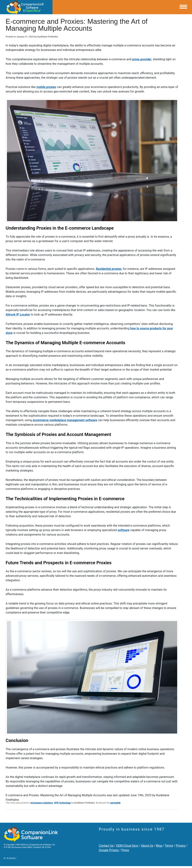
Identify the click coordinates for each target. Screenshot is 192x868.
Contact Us (106, 846)
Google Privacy (109, 850)
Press (125, 850)
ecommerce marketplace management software (65, 420)
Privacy (181, 846)
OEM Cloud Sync (127, 846)
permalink (115, 803)
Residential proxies (109, 269)
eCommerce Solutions (42, 803)
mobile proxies (46, 87)
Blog (159, 846)
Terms (169, 846)
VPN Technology (62, 803)
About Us (147, 846)
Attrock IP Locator (18, 315)
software (123, 530)
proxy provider (142, 59)
